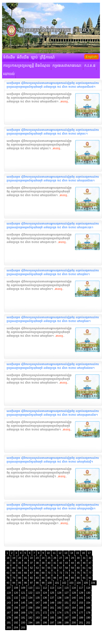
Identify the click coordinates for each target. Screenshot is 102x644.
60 (78, 568)
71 (55, 573)
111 (38, 588)
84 (43, 578)
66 (25, 573)
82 (31, 578)
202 (88, 623)
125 (52, 593)
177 (81, 613)
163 (66, 608)
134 (30, 598)
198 (59, 623)
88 (67, 578)
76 (84, 573)
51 (25, 568)
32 (90, 558)
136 (45, 598)
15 (78, 553)
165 (81, 608)
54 (43, 568)
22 (31, 558)
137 (52, 598)
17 (89, 553)
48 (8, 568)
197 (52, 623)
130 (88, 593)
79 (14, 578)
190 (88, 618)
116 (74, 588)
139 (66, 598)
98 (37, 583)
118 (88, 588)
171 (38, 613)
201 (81, 623)
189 (81, 618)
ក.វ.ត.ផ (90, 66)
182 (30, 618)
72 (61, 573)
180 (16, 618)
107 (9, 588)
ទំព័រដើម (9, 57)
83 (37, 578)
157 (23, 608)
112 (45, 588)
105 (86, 583)
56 (55, 568)
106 (93, 583)
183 (38, 618)
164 (74, 608)
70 (49, 573)
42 (61, 563)
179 (9, 618)
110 (30, 588)
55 (49, 568)
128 (74, 593)
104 (79, 583)
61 (84, 568)
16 (83, 553)
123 (38, 593)
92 (90, 578)
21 (25, 558)
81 (25, 578)
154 (88, 603)
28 (67, 558)
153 (81, 603)
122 (30, 593)
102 (64, 583)
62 (90, 568)
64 (14, 573)
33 (8, 563)
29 (72, 558)
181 (23, 618)
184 (45, 618)
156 (16, 608)
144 (16, 603)
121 (23, 593)
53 (37, 568)
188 (74, 618)
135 (38, 598)
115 (66, 588)
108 (16, 588)
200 (74, 623)
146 (30, 603)
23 (37, 558)
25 (49, 558)
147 (38, 603)
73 (67, 573)
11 (54, 553)
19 (14, 558)
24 (43, 558)
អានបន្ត (64, 102)
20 (20, 558)
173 (52, 613)
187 (66, 618)
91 (84, 578)
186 (59, 618)
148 (45, 603)
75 (78, 573)
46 (84, 563)
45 (78, 563)
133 (23, 598)
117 (81, 588)
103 (71, 583)
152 (74, 603)
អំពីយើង (23, 57)
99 (43, 583)
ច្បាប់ (34, 57)
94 (14, 583)
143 (9, 603)
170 (30, 613)
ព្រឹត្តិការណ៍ (47, 57)
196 (45, 623)
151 (66, 603)
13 (66, 553)
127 (66, 593)
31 (84, 558)
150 (59, 603)
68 (37, 573)
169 (23, 613)
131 (9, 598)
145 (23, 603)
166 (88, 608)
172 (45, 613)
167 (9, 613)
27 (61, 558)
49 (14, 568)
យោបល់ (9, 74)
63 (8, 573)
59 (72, 568)
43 (67, 563)
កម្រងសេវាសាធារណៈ (67, 66)
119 (9, 593)
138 (59, 598)
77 (90, 573)
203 (9, 628)
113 (52, 588)
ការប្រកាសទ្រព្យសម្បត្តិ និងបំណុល (27, 66)
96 (25, 583)
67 (31, 573)
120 (16, 593)
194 (30, 623)
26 (55, 558)
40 (49, 563)
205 (23, 628)
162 (59, 608)
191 (9, 623)
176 (74, 613)
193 (23, 623)
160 (45, 608)
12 (60, 553)
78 (8, 578)
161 (52, 608)
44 (72, 563)
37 (31, 563)
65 (20, 573)
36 (25, 563)
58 (67, 568)
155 (9, 608)
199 (66, 623)
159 (38, 608)
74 (72, 573)
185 (52, 618)
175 (66, 613)
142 (88, 598)
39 (43, 563)
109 (23, 588)
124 (45, 593)
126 (59, 593)
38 (37, 563)
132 (16, 598)
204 (16, 628)
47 (90, 563)
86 (55, 578)
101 (57, 583)
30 (78, 558)
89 (72, 578)
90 (78, 578)
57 (61, 568)
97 (31, 583)
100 (50, 583)
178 (88, 613)
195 (38, 623)
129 (81, 593)
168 (16, 613)
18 (8, 558)
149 (52, 603)
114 (59, 588)
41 (55, 563)
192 (16, 623)
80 (20, 578)
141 (81, 598)
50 (20, 568)
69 (43, 573)
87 (61, 578)
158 (30, 608)
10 (48, 553)
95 (20, 583)
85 (49, 578)
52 (31, 568)
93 (8, 583)
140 (74, 598)
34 (14, 563)
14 (72, 553)
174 (59, 613)
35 (20, 563)
